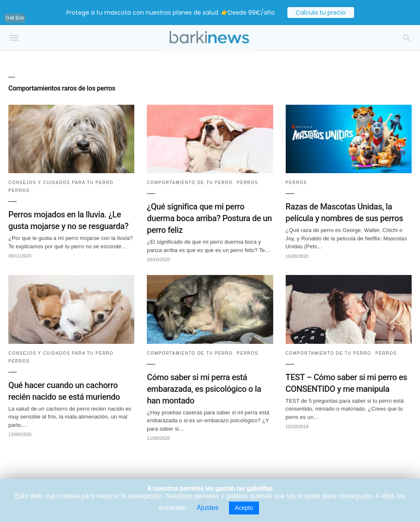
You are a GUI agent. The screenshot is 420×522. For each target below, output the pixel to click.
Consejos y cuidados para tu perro (61, 183)
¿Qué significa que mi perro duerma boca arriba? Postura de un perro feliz (209, 218)
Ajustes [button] (208, 508)
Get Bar (15, 18)
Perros (19, 190)
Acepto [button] (244, 508)
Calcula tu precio (321, 13)
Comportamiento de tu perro (190, 183)
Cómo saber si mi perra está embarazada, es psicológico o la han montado (204, 389)
